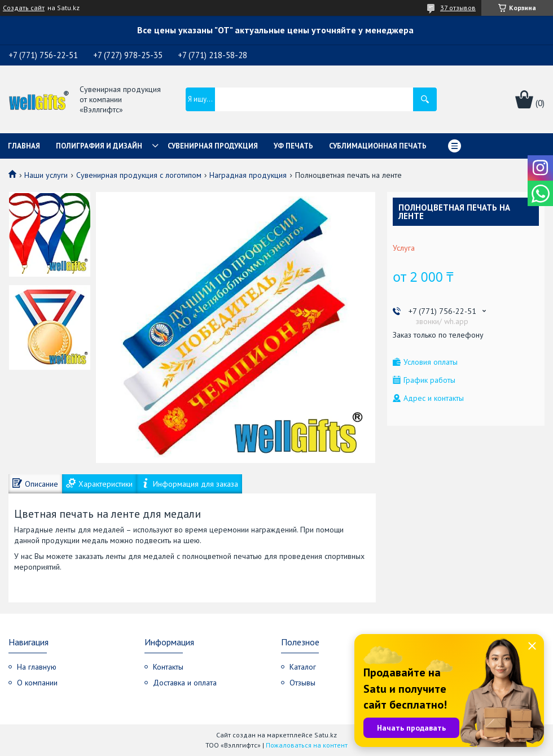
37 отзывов (458, 8)
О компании (37, 683)
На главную (37, 667)
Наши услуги (46, 175)
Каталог (303, 667)
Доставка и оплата (185, 683)
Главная (24, 146)
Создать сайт (24, 8)
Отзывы (302, 683)
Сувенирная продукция (213, 146)
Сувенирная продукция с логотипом (139, 175)
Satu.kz (326, 735)
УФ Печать (293, 146)
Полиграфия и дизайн (99, 146)
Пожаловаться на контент (307, 745)
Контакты (168, 667)
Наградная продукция (248, 175)
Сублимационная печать (378, 146)
